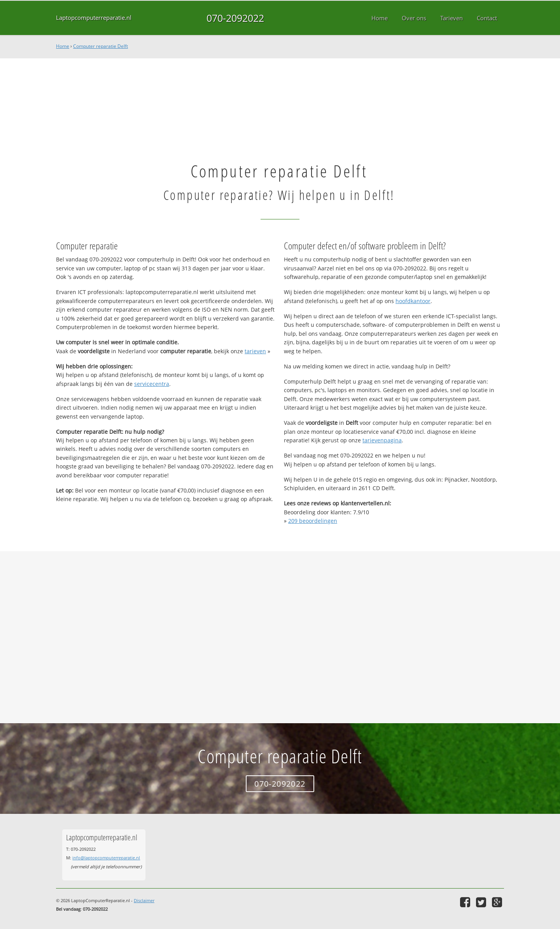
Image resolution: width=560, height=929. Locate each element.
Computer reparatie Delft (101, 46)
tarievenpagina (382, 440)
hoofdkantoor (413, 301)
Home (63, 46)
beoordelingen (313, 521)
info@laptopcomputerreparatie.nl (106, 858)
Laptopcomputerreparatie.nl (94, 18)
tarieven (255, 351)
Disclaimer (144, 900)
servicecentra (152, 384)
